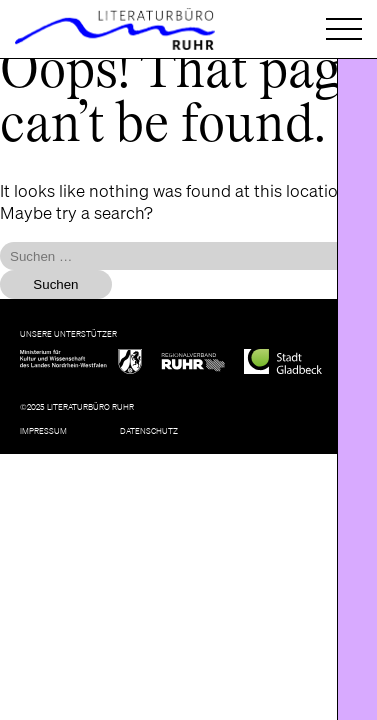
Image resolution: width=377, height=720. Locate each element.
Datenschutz (149, 430)
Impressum (43, 430)
